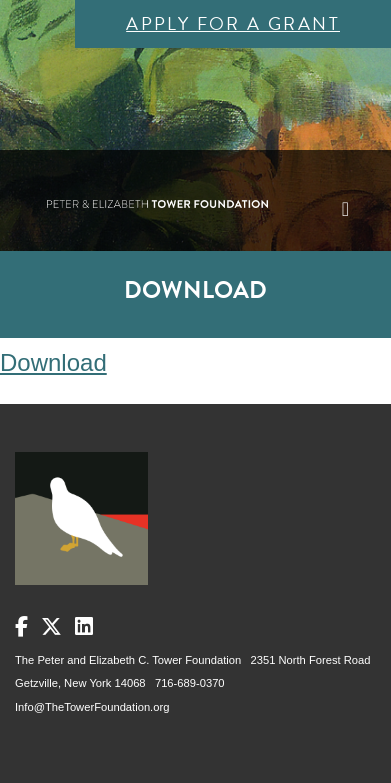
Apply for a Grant (233, 23)
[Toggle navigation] (345, 209)
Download (53, 362)
